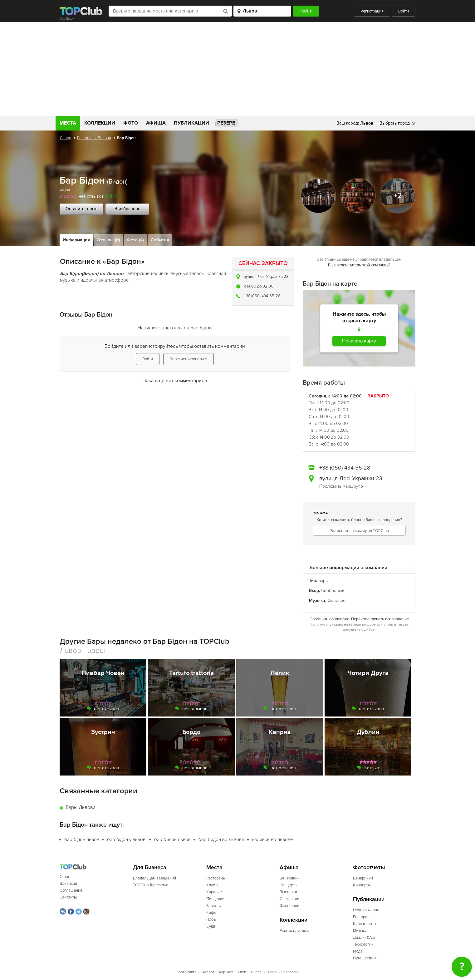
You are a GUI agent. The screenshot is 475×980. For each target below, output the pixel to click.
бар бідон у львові (127, 840)
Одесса (208, 972)
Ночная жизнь (366, 910)
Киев (242, 972)
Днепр (256, 972)
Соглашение (71, 890)
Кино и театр (364, 924)
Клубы (212, 885)
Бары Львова (81, 807)
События (160, 240)
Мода (358, 951)
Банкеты (214, 906)
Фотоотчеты (369, 867)
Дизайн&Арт (364, 938)
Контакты (68, 897)
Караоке (214, 892)
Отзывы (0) (108, 240)
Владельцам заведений (154, 878)
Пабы (211, 919)
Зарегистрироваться (189, 359)
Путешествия (365, 958)
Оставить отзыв (82, 209)
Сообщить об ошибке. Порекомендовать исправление (359, 619)
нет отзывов (91, 196)
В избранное (127, 209)
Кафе (211, 913)
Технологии (363, 944)
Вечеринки (290, 878)
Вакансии (68, 884)
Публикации (191, 123)
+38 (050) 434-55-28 (262, 296)
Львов (65, 138)
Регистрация (372, 11)
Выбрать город (395, 123)
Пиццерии (215, 899)
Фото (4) (135, 240)
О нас (65, 877)
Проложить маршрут (342, 486)
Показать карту (359, 341)
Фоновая (336, 601)
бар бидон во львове (221, 840)
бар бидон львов (172, 840)
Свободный (333, 591)
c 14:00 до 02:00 (259, 286)
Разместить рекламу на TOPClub (359, 531)
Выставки (288, 892)
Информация (76, 240)
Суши (211, 926)
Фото (131, 123)
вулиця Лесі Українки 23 (266, 277)
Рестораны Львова (94, 138)
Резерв (226, 123)
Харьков (226, 972)
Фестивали (289, 906)
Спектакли (289, 899)
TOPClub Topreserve (151, 885)
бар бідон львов (82, 840)
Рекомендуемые (294, 931)
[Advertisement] (237, 69)
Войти (404, 11)
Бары (65, 189)
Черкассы (289, 972)
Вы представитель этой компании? (359, 265)
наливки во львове (273, 840)
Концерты (289, 885)
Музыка (360, 931)
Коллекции (100, 123)
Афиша (156, 123)
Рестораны (216, 878)
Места (68, 123)
